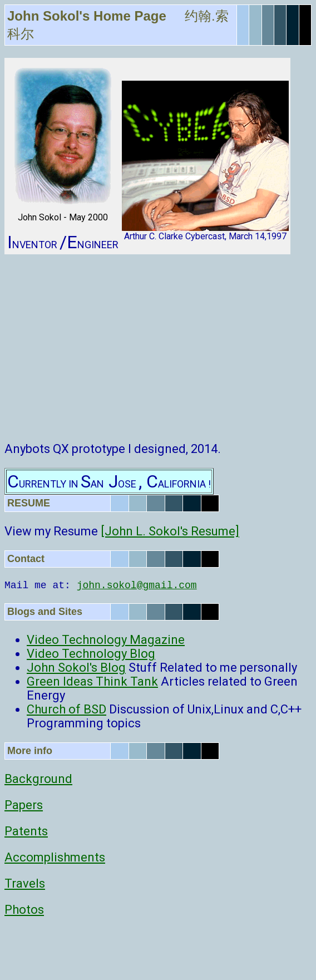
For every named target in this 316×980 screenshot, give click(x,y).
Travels (25, 883)
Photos (24, 910)
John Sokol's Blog (76, 668)
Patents (26, 831)
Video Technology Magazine (106, 640)
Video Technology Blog (91, 654)
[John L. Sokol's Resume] (170, 531)
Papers (24, 805)
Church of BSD (66, 709)
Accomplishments (55, 857)
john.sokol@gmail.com (137, 585)
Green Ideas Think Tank (92, 681)
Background (38, 779)
